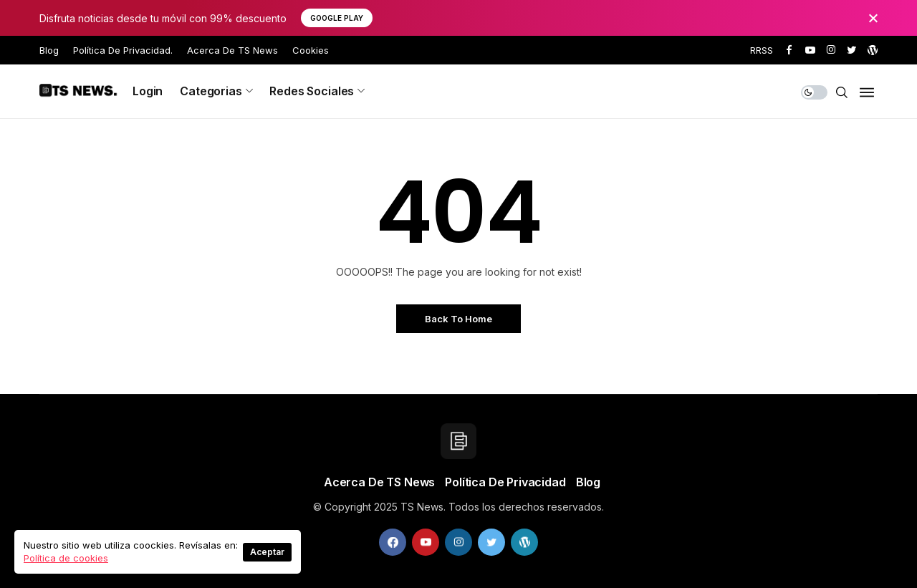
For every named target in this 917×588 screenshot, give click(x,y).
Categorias (211, 91)
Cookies (311, 50)
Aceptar (267, 552)
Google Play (337, 18)
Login (148, 91)
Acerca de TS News (232, 50)
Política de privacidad (505, 482)
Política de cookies (66, 558)
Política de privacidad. (123, 50)
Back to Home (458, 319)
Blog (49, 50)
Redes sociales (312, 91)
